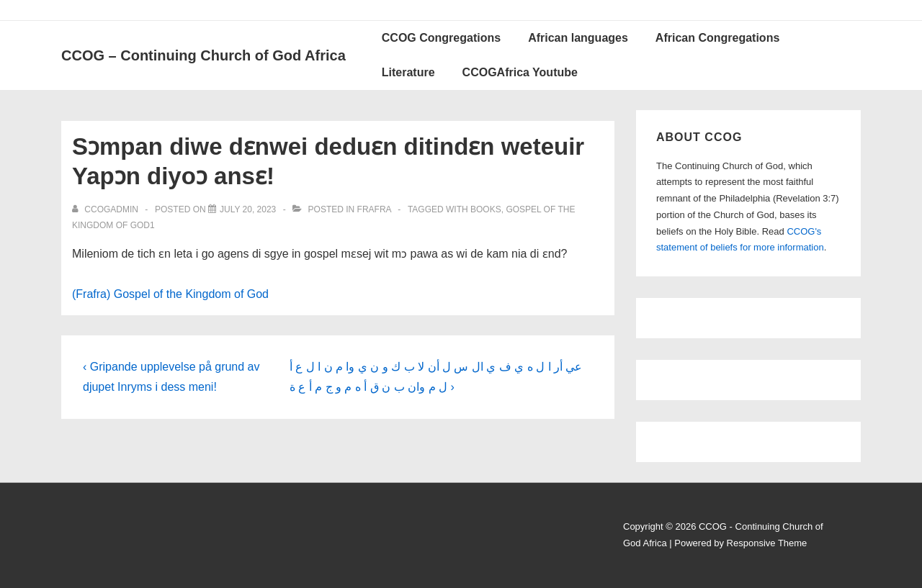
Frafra (374, 209)
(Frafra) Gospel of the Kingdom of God (170, 294)
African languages (578, 38)
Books (486, 209)
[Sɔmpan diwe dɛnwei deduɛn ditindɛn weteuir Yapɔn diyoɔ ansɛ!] (248, 209)
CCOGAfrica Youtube (520, 72)
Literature (408, 72)
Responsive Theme (767, 543)
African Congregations (717, 38)
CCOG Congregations (441, 38)
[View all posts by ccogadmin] (106, 209)
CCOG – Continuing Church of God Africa (203, 55)
